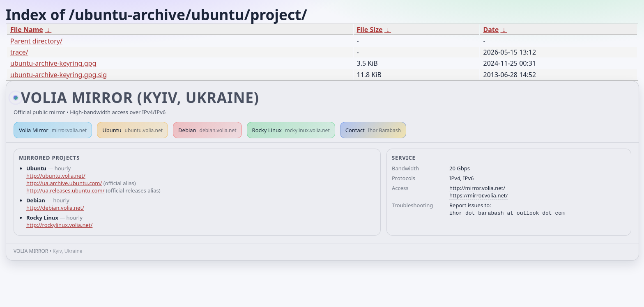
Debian (207, 130)
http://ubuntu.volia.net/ (56, 176)
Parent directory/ (36, 41)
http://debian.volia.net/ (55, 208)
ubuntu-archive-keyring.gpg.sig (59, 75)
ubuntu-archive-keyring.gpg (53, 63)
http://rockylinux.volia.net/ (59, 225)
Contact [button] (373, 130)
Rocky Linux (291, 130)
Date (491, 30)
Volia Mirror (53, 130)
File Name (27, 30)
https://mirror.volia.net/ (478, 195)
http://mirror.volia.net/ (477, 188)
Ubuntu (132, 130)
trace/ (19, 52)
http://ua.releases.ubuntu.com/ (65, 190)
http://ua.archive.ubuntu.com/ (64, 183)
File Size (370, 30)
